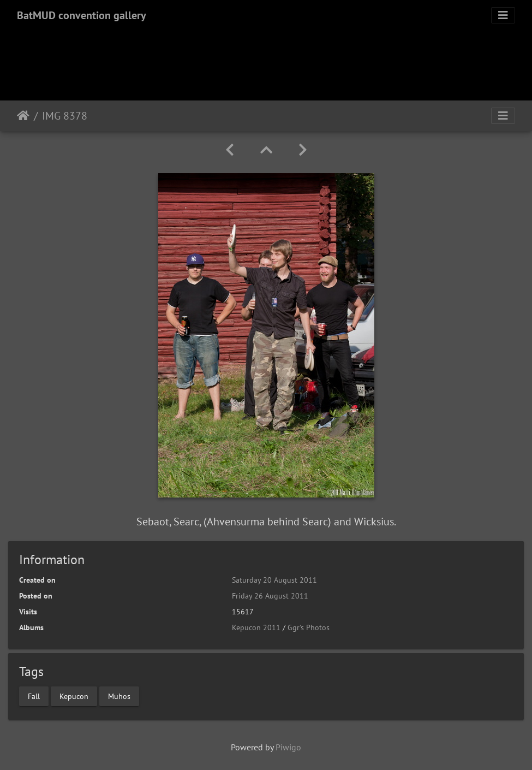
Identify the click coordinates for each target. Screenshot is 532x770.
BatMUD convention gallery (82, 15)
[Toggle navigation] (503, 15)
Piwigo (288, 747)
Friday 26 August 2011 (270, 596)
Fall (34, 696)
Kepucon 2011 (256, 627)
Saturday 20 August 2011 (274, 580)
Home (23, 116)
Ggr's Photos (309, 627)
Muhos (119, 696)
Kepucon (74, 696)
